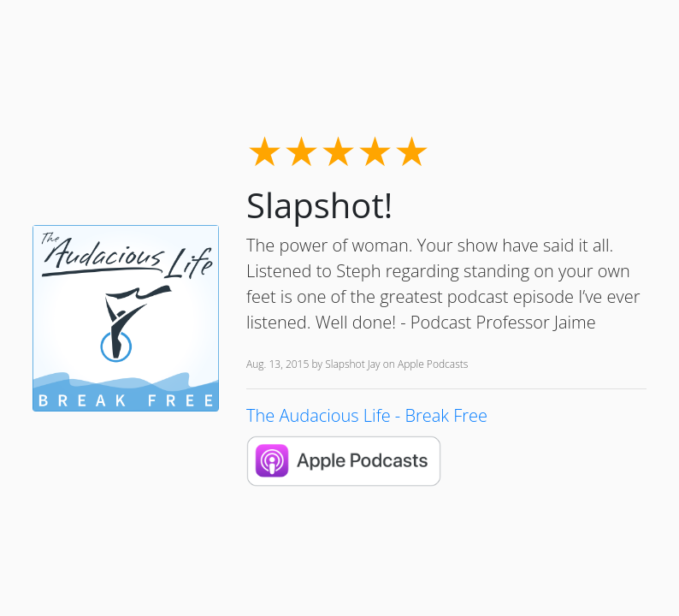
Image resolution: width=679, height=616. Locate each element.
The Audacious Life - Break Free (367, 415)
